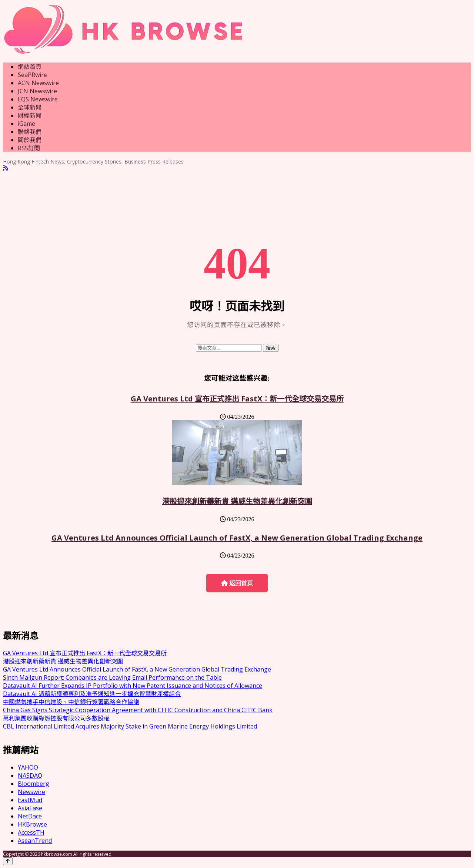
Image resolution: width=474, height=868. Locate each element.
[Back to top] (8, 861)
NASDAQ (30, 776)
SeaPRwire (32, 75)
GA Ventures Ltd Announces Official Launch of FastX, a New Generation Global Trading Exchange (237, 538)
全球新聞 (30, 107)
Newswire (31, 792)
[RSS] (6, 168)
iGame (26, 124)
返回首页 (237, 583)
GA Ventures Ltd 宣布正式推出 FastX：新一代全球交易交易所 (237, 399)
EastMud (30, 800)
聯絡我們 (30, 132)
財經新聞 (30, 115)
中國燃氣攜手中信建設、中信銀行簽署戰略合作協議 (71, 702)
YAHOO (28, 767)
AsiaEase (30, 808)
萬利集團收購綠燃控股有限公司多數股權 (56, 718)
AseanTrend (35, 841)
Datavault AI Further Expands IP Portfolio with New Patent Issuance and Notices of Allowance (133, 686)
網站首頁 (30, 67)
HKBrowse (32, 824)
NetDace (30, 816)
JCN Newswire (37, 91)
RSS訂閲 (29, 148)
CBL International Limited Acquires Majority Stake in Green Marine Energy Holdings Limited (130, 726)
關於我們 (30, 140)
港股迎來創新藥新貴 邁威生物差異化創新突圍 (237, 501)
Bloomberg (34, 784)
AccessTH (31, 832)
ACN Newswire (38, 83)
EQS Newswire (38, 99)
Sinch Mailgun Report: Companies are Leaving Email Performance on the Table (112, 677)
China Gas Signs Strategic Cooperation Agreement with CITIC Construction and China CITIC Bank (138, 710)
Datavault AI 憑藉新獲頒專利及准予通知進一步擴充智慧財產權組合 (92, 694)
